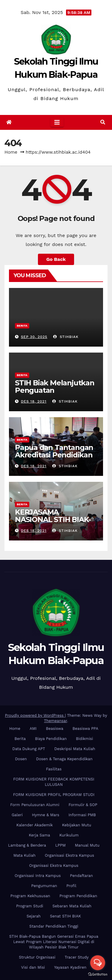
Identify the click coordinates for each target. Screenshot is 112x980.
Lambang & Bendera (27, 845)
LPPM (60, 845)
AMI (33, 729)
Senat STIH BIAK (65, 916)
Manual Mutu (87, 845)
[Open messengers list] (98, 963)
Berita (22, 326)
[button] (103, 122)
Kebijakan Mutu (77, 825)
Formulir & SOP (83, 805)
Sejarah (34, 916)
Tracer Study (77, 957)
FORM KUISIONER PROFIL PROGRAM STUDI (54, 795)
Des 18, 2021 (34, 401)
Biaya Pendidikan (51, 739)
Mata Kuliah (24, 855)
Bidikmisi (84, 739)
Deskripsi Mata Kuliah (75, 749)
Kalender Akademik (35, 825)
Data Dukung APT (29, 749)
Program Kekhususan (30, 896)
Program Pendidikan (78, 896)
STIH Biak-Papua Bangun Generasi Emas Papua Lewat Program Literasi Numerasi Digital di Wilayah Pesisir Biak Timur (54, 942)
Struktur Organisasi (37, 957)
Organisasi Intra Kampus (38, 876)
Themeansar (55, 721)
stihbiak (66, 337)
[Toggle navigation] (57, 122)
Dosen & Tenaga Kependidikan (64, 759)
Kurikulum (69, 835)
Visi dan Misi (33, 967)
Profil (71, 886)
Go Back (56, 259)
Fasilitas (54, 769)
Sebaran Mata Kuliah (72, 906)
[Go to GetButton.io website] (98, 974)
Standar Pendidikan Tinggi (54, 926)
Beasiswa (55, 729)
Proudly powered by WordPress (35, 715)
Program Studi (30, 906)
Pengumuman (44, 886)
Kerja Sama (40, 835)
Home (11, 152)
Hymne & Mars (46, 815)
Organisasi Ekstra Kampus (69, 855)
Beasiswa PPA (85, 729)
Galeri (17, 815)
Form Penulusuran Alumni (35, 805)
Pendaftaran (81, 876)
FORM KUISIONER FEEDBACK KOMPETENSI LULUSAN (54, 782)
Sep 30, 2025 (34, 337)
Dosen (21, 759)
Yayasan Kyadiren (70, 967)
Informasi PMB (82, 815)
